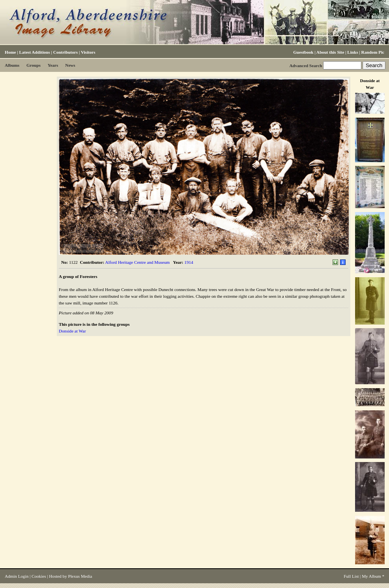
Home (10, 52)
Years (53, 65)
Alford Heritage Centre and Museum (137, 262)
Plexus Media (80, 576)
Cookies (39, 576)
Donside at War (72, 331)
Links (353, 52)
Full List (351, 576)
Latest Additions (34, 52)
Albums (12, 65)
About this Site (330, 52)
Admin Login (17, 576)
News (70, 65)
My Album (371, 576)
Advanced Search (306, 66)
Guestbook (303, 52)
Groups (34, 65)
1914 (189, 262)
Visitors (88, 52)
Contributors (65, 52)
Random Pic (373, 52)
